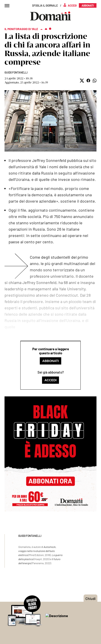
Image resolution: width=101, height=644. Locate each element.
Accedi (51, 380)
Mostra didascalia (50, 121)
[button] (82, 81)
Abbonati (50, 361)
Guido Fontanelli (16, 72)
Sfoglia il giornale (45, 5)
